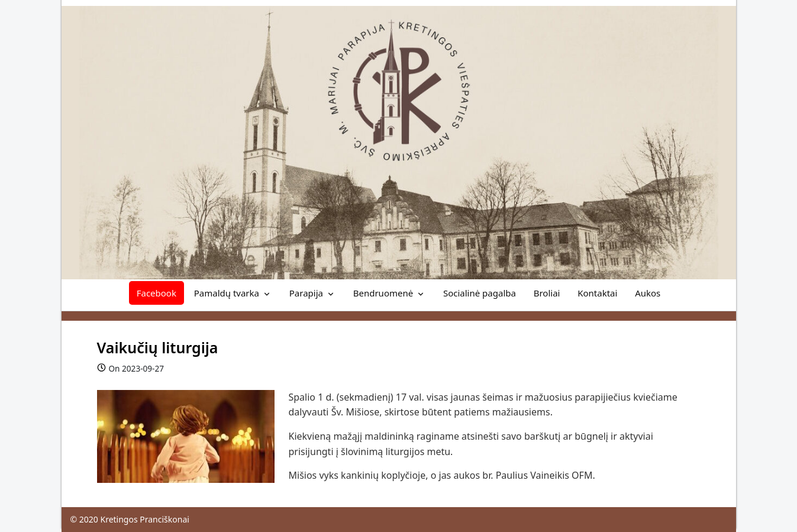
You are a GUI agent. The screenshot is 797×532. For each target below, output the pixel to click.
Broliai (547, 293)
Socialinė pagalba (480, 293)
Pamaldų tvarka (227, 293)
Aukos (648, 293)
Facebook (157, 293)
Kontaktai (597, 293)
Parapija (306, 293)
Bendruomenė (383, 293)
